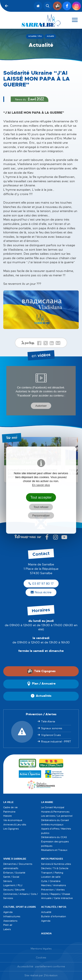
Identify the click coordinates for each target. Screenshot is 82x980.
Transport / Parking (52, 873)
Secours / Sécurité (14, 890)
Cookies (41, 958)
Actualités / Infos (54, 907)
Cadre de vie (10, 807)
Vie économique (13, 820)
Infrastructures (12, 916)
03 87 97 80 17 (41, 584)
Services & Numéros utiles (56, 864)
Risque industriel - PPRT (56, 742)
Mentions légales (41, 949)
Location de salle (51, 877)
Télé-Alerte (48, 722)
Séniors (8, 881)
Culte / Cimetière (51, 881)
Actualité (46, 912)
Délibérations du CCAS (54, 837)
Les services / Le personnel (57, 816)
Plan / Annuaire (41, 684)
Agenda (8, 912)
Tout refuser (41, 507)
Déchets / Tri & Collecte (55, 868)
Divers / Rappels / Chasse (56, 894)
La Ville (8, 802)
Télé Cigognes (41, 671)
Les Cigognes (11, 829)
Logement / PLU (13, 885)
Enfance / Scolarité (14, 873)
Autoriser (41, 406)
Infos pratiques (52, 859)
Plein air (8, 925)
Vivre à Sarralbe (15, 859)
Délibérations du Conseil (55, 820)
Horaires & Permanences (55, 812)
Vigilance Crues (51, 735)
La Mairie (47, 802)
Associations (10, 921)
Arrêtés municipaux (52, 825)
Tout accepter (41, 497)
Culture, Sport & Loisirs (20, 907)
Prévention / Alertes (53, 890)
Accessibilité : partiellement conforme (41, 967)
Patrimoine (9, 812)
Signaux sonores (52, 728)
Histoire (8, 816)
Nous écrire (41, 592)
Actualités (41, 696)
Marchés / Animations (53, 885)
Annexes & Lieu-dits (15, 825)
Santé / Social (11, 877)
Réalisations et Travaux (54, 850)
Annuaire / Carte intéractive (57, 898)
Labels (7, 929)
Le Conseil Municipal (53, 807)
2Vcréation (51, 976)
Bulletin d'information (54, 916)
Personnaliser (41, 515)
